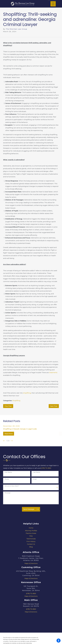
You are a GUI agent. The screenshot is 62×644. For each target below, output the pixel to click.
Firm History (31, 541)
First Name (8, 472)
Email (35, 479)
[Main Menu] (53, 4)
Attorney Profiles (31, 531)
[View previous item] (4, 441)
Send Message (31, 509)
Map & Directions (31, 612)
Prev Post (8, 406)
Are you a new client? (12, 486)
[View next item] (12, 441)
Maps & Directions (31, 563)
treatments (53, 373)
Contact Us (31, 544)
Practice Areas (31, 533)
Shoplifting (16, 401)
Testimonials (31, 539)
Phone (7, 479)
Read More (9, 434)
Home (31, 528)
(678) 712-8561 (46, 468)
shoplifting (27, 393)
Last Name (37, 472)
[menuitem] (31, 528)
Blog (31, 547)
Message (8, 493)
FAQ (31, 536)
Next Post (54, 406)
